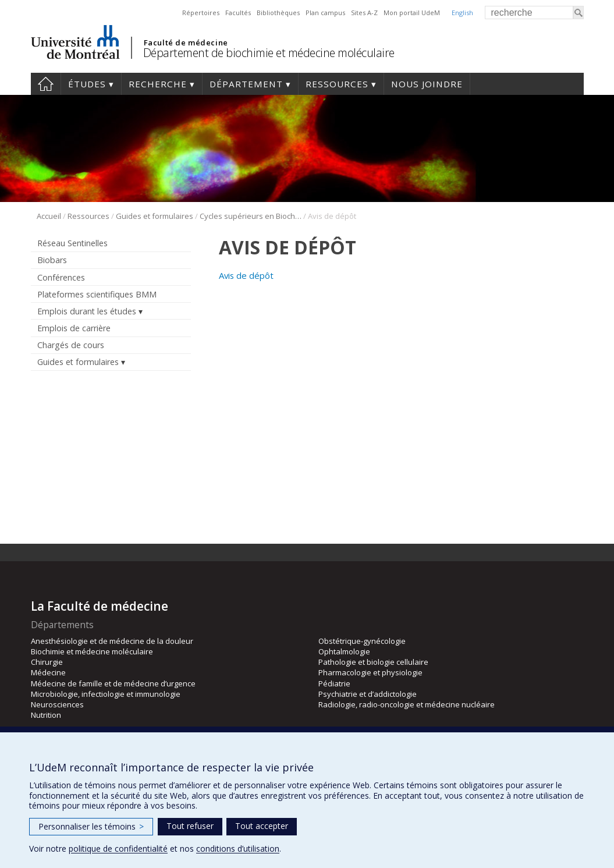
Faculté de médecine (186, 42)
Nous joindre (427, 84)
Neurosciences (57, 704)
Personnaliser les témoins (91, 826)
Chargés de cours (71, 345)
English (462, 13)
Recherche (158, 84)
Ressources (337, 84)
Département (246, 84)
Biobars (52, 260)
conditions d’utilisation (238, 848)
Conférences (61, 277)
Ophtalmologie (344, 651)
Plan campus (325, 13)
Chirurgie (47, 662)
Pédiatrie (334, 683)
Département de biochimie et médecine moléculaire (269, 53)
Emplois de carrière (74, 328)
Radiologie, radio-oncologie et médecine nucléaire (407, 704)
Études (87, 84)
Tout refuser (190, 826)
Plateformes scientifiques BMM (97, 294)
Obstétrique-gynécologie (362, 641)
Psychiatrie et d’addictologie (368, 694)
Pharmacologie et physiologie (370, 672)
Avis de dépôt (246, 275)
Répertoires (201, 13)
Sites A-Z (364, 13)
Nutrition (46, 715)
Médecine (48, 672)
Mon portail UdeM (412, 13)
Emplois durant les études (87, 311)
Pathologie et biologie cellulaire (373, 662)
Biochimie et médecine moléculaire (92, 651)
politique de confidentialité (118, 848)
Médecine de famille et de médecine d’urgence (113, 683)
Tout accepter (262, 826)
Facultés (238, 13)
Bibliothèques (278, 13)
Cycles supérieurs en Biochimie (251, 216)
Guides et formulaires (155, 216)
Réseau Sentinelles (72, 243)
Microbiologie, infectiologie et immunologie (106, 694)
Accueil (46, 84)
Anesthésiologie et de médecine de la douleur (112, 641)
